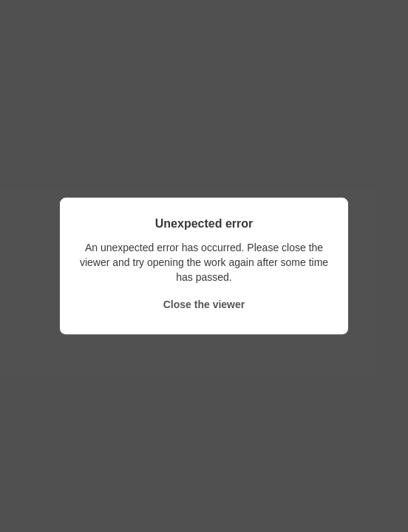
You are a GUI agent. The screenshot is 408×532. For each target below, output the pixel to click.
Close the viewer (204, 304)
